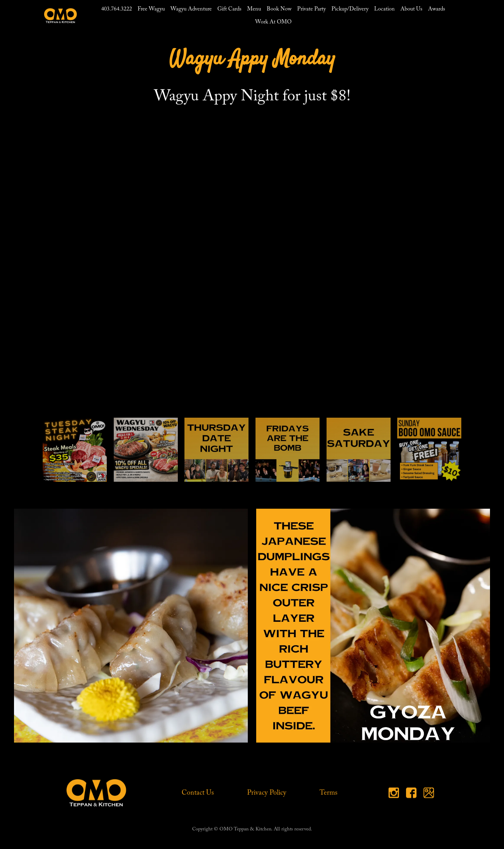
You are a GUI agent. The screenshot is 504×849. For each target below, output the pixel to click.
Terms (328, 793)
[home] (61, 16)
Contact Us (198, 793)
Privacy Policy (267, 793)
